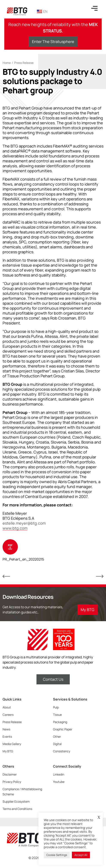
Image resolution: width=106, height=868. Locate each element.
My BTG (8, 751)
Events (7, 737)
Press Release (24, 63)
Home (7, 63)
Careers (8, 715)
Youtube (59, 782)
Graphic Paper (63, 729)
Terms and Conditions (17, 809)
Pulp (56, 707)
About (7, 707)
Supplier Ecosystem (16, 801)
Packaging (60, 722)
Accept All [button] (81, 855)
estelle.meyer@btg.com (24, 523)
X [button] (99, 817)
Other (57, 737)
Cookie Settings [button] (57, 855)
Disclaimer (10, 774)
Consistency (62, 751)
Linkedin (59, 774)
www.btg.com (15, 528)
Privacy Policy (12, 782)
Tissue (57, 715)
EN (42, 11)
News (6, 729)
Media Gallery (12, 744)
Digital (57, 744)
